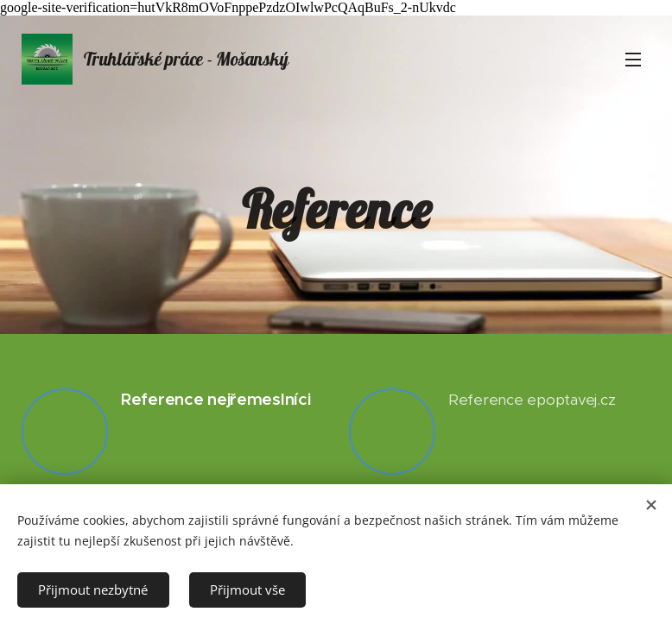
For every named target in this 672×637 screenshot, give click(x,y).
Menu (633, 60)
